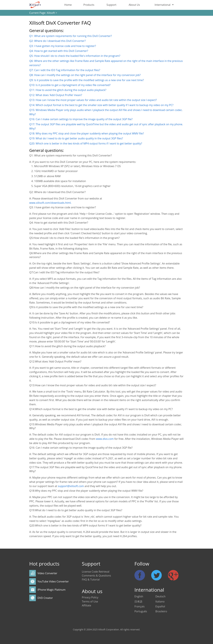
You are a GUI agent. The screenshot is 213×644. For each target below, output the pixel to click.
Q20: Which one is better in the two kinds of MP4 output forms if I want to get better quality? (86, 143)
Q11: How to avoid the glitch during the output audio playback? (68, 90)
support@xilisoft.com (71, 486)
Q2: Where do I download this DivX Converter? (57, 41)
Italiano (160, 601)
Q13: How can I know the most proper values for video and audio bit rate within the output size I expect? (93, 100)
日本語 (138, 601)
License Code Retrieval (96, 572)
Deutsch (160, 596)
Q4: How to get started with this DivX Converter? (59, 51)
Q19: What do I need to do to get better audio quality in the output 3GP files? (76, 138)
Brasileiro (161, 611)
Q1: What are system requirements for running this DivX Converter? (71, 36)
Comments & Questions (96, 576)
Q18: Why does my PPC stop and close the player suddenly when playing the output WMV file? (87, 133)
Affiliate (87, 605)
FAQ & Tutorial (91, 579)
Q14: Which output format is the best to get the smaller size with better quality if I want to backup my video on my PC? (101, 105)
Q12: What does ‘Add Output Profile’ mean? (56, 95)
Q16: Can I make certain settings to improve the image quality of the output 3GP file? (81, 119)
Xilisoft (51, 13)
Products (89, 5)
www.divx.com (105, 439)
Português (141, 611)
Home (68, 5)
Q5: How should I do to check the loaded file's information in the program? (75, 56)
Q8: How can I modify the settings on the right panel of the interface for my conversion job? (85, 75)
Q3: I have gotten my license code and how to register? (63, 46)
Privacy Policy (90, 597)
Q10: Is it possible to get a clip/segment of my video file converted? (70, 85)
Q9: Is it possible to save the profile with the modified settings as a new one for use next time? (87, 80)
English (139, 596)
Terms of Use (90, 601)
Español (160, 606)
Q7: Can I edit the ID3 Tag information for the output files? (65, 70)
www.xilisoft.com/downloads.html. (50, 203)
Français (140, 606)
